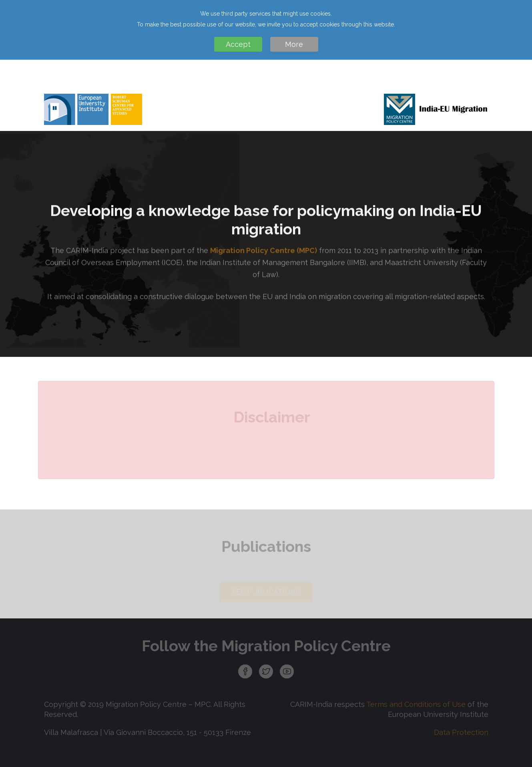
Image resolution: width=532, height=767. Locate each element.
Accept (238, 44)
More (294, 44)
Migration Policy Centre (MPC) (264, 254)
